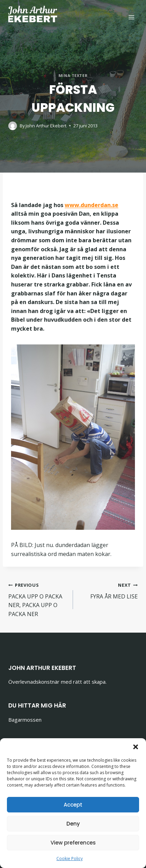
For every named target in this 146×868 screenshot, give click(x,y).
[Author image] (13, 126)
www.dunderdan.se (92, 205)
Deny (73, 824)
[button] (136, 747)
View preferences (73, 843)
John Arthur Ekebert (46, 126)
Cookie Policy (70, 859)
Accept (73, 805)
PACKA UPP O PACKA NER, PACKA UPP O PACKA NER (38, 599)
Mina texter (73, 75)
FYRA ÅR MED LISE (108, 590)
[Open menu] (131, 17)
